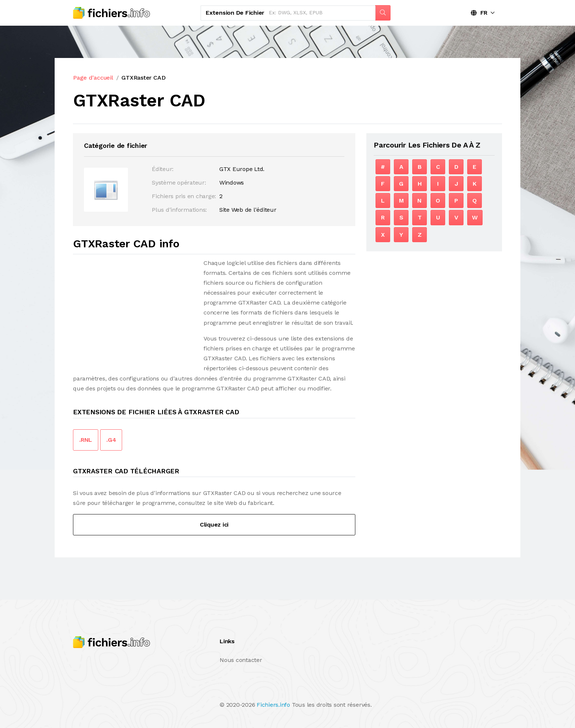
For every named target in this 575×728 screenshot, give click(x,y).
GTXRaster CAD (143, 78)
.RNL (86, 440)
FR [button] (479, 13)
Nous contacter (241, 660)
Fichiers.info (273, 705)
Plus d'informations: (179, 210)
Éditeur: (163, 169)
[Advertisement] (135, 309)
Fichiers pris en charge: (184, 196)
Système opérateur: (179, 183)
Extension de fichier (235, 13)
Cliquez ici (214, 525)
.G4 (111, 440)
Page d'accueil (93, 78)
